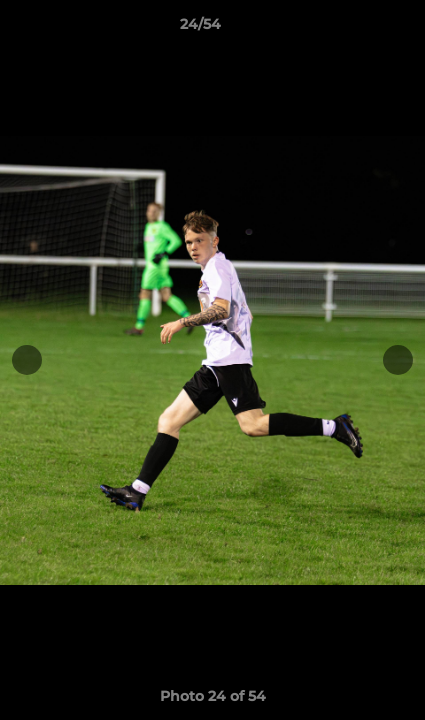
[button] (353, 29)
